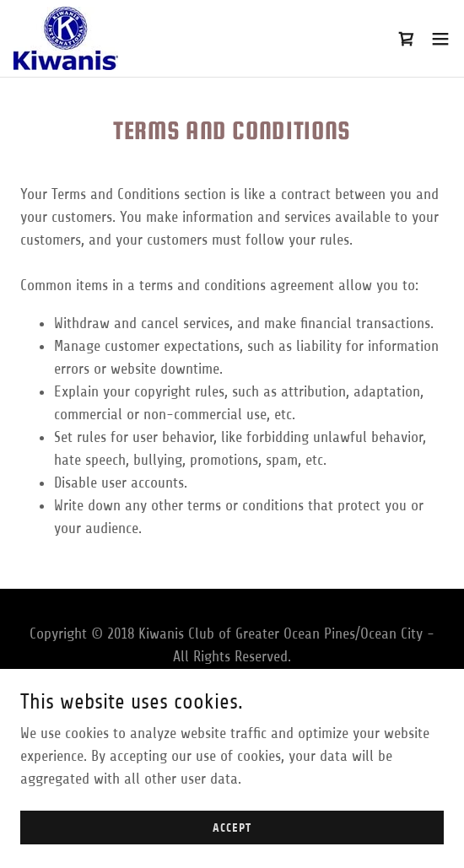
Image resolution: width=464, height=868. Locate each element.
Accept (232, 840)
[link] (66, 38)
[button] (440, 39)
